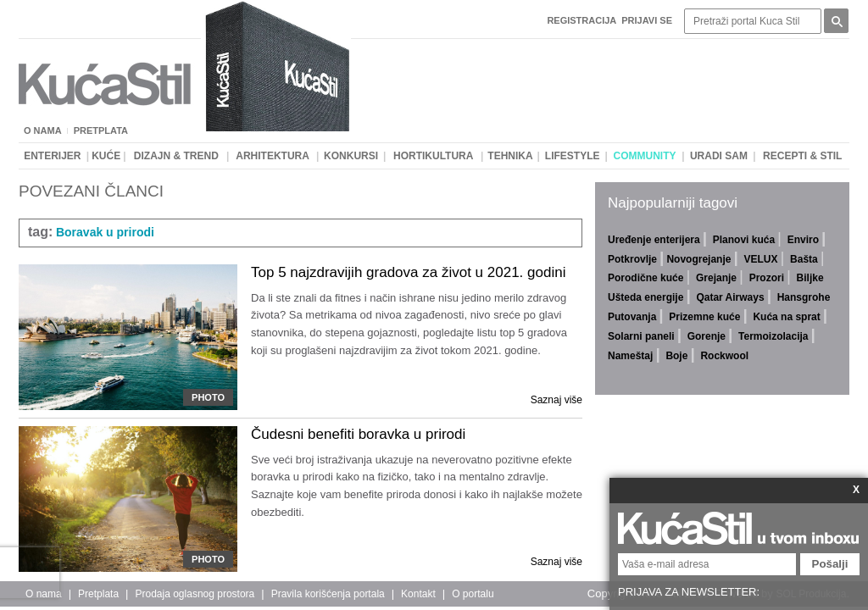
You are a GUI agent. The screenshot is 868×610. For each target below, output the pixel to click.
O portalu (473, 594)
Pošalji (830, 564)
